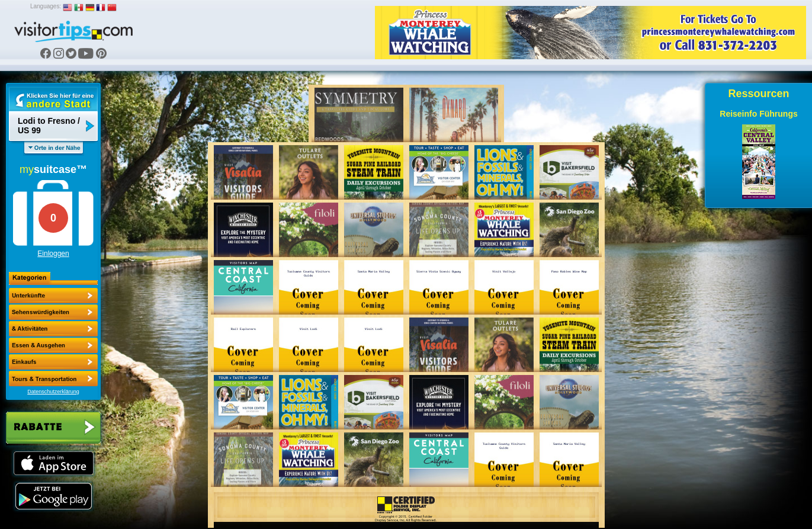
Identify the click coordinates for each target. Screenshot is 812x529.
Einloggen (53, 254)
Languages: (46, 6)
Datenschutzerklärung (53, 392)
